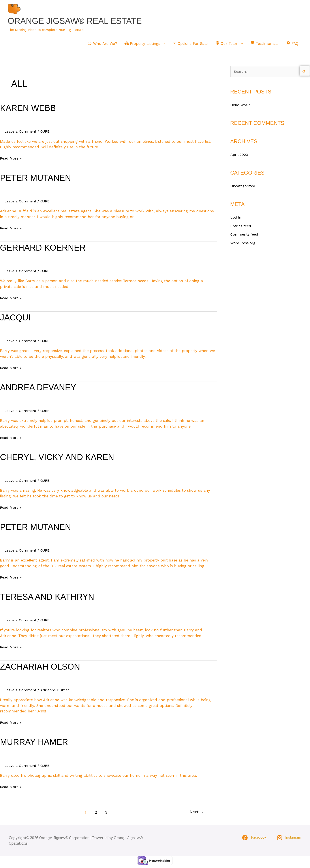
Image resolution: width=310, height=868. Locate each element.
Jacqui (16, 321)
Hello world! (241, 109)
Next (196, 815)
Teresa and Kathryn (50, 600)
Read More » (11, 162)
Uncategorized (243, 190)
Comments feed (245, 238)
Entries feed (241, 230)
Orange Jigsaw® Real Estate (78, 25)
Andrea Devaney (40, 391)
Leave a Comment (21, 135)
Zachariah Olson (42, 670)
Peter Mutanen (37, 181)
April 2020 (239, 159)
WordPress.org (243, 247)
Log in (236, 221)
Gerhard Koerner (45, 251)
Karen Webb (29, 112)
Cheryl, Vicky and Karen (60, 461)
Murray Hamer (36, 745)
